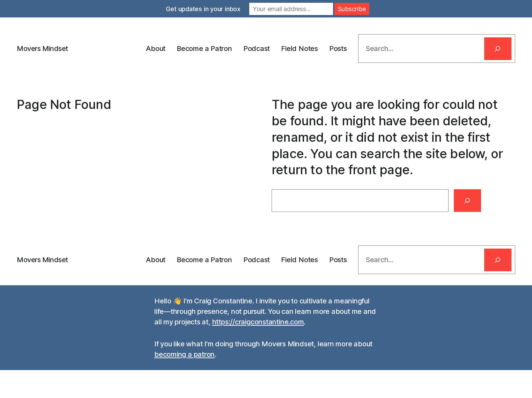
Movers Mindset (42, 49)
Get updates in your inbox (203, 9)
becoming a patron (184, 354)
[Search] (498, 49)
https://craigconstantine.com (258, 322)
